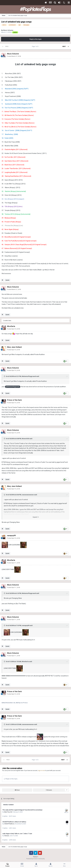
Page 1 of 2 (35, 46)
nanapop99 (26, 625)
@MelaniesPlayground (13, 387)
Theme (36, 857)
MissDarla (25, 662)
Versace (7, 836)
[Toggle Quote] (5, 376)
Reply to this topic (36, 39)
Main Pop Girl (8, 812)
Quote (7, 280)
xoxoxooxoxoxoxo (28, 495)
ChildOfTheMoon (9, 824)
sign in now (41, 770)
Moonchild (25, 439)
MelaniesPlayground (29, 376)
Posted (14, 56)
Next (64, 46)
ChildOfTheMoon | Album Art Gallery (14, 822)
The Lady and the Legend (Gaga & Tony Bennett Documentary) (22, 810)
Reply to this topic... (11, 779)
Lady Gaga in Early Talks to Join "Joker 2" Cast (17, 834)
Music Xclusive (8, 30)
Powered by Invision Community (35, 859)
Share (17, 790)
